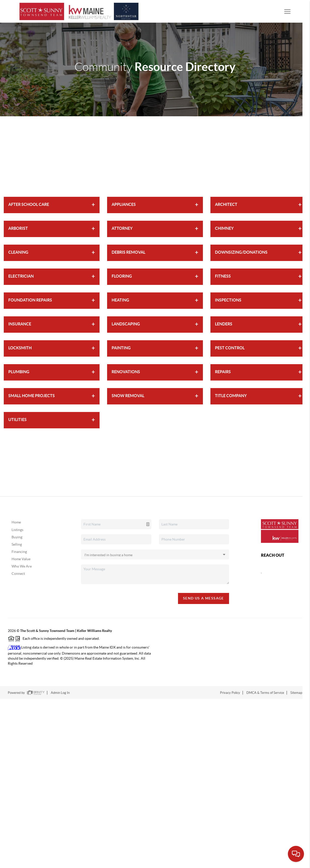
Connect (18, 574)
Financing (19, 552)
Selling (17, 544)
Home (16, 522)
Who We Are (22, 566)
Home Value (21, 559)
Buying (17, 537)
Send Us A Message (204, 598)
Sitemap (296, 693)
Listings (17, 530)
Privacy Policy (230, 693)
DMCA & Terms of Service (265, 693)
